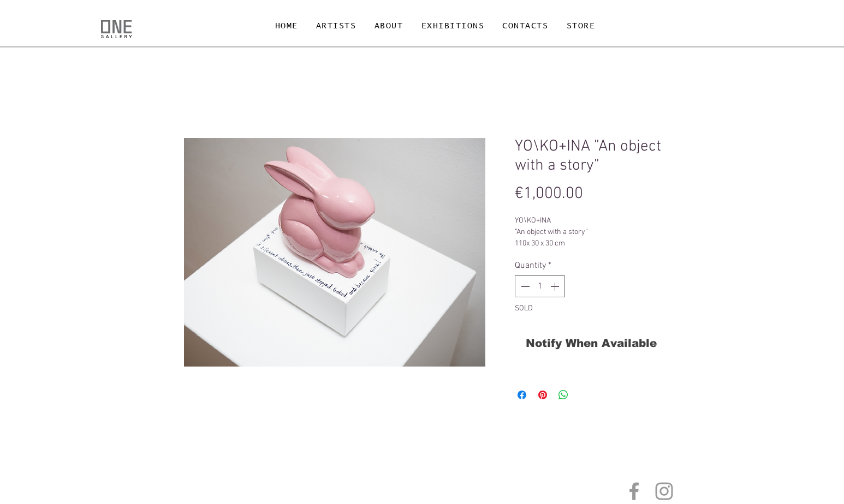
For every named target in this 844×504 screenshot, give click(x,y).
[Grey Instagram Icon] (664, 491)
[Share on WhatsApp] (563, 395)
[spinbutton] (540, 286)
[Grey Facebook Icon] (634, 491)
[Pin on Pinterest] (543, 395)
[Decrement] (524, 286)
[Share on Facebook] (522, 395)
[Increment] (556, 286)
